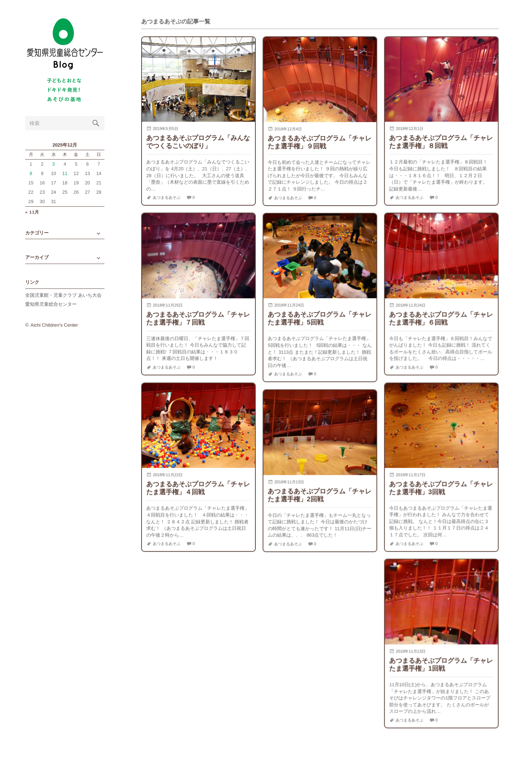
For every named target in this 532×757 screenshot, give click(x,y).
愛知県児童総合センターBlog (65, 44)
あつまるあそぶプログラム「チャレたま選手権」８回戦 (441, 142)
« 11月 (32, 212)
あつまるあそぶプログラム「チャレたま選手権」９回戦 (319, 142)
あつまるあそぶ (167, 197)
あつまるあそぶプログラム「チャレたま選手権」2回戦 (319, 495)
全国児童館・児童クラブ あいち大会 (63, 295)
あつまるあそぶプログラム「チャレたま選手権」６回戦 (441, 318)
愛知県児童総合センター (51, 304)
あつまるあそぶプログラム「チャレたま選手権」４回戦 (198, 488)
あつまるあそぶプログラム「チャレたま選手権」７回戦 (198, 318)
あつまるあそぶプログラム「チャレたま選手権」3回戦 (441, 488)
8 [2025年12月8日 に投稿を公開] (31, 173)
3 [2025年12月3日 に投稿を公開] (53, 164)
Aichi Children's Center (54, 325)
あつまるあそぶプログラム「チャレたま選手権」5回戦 (319, 318)
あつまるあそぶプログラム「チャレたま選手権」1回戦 (441, 664)
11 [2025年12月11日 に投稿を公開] (65, 173)
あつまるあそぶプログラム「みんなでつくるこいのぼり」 (198, 142)
